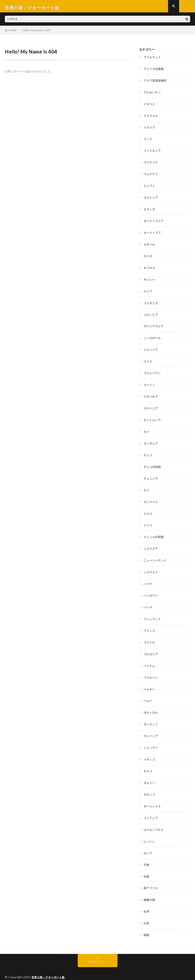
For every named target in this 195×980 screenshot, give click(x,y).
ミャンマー (151, 738)
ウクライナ (151, 164)
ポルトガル (151, 704)
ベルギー (150, 681)
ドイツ (148, 520)
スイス (148, 359)
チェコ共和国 (153, 462)
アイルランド (153, 60)
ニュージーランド (156, 554)
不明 (147, 853)
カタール (150, 244)
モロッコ (150, 784)
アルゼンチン (153, 95)
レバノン (150, 830)
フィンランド (153, 612)
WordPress (97, 970)
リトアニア (151, 807)
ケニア (148, 290)
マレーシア (151, 727)
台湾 (147, 899)
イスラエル (151, 118)
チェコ (148, 451)
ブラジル (150, 635)
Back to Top (97, 949)
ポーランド (151, 715)
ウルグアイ (151, 175)
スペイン (150, 382)
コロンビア (151, 313)
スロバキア (151, 393)
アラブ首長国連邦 (156, 83)
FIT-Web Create (58, 970)
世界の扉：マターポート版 (49, 965)
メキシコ (150, 750)
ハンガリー (151, 589)
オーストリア (153, 233)
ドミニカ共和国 (154, 531)
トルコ (148, 508)
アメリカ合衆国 (154, 72)
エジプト (150, 187)
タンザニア (151, 439)
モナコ (148, 761)
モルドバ (150, 773)
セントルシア (153, 416)
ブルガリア (151, 646)
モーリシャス (153, 796)
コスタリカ (151, 301)
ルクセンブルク (154, 819)
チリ (147, 485)
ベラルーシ (151, 669)
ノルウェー (151, 566)
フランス (150, 623)
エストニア (151, 198)
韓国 (147, 922)
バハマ (148, 600)
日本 (147, 911)
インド (148, 141)
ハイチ (148, 577)
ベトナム (150, 658)
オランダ (150, 210)
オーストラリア (154, 221)
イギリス (150, 106)
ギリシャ (150, 278)
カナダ (148, 256)
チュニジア (151, 474)
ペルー (148, 692)
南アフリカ (151, 876)
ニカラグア (151, 543)
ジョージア (151, 347)
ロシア (148, 842)
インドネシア (153, 152)
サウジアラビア (154, 324)
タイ (147, 428)
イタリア (150, 129)
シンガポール (153, 336)
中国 (147, 865)
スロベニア (151, 405)
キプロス (150, 267)
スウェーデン (153, 370)
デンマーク (151, 497)
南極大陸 (150, 888)
